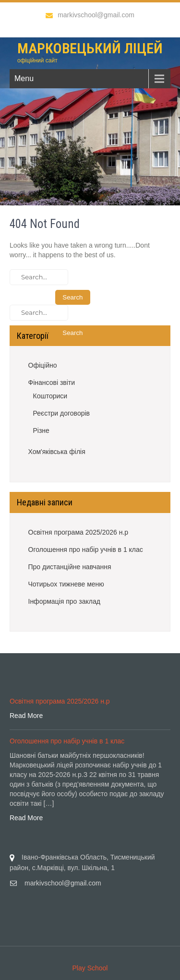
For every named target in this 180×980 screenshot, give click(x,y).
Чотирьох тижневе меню (66, 584)
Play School (90, 968)
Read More (26, 716)
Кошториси (50, 396)
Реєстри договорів (62, 413)
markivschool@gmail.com (90, 15)
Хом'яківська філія (57, 452)
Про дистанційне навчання (70, 567)
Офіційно (43, 365)
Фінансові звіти (52, 382)
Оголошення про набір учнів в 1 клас (86, 550)
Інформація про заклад (64, 601)
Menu (24, 78)
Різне (41, 430)
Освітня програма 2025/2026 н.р (78, 532)
